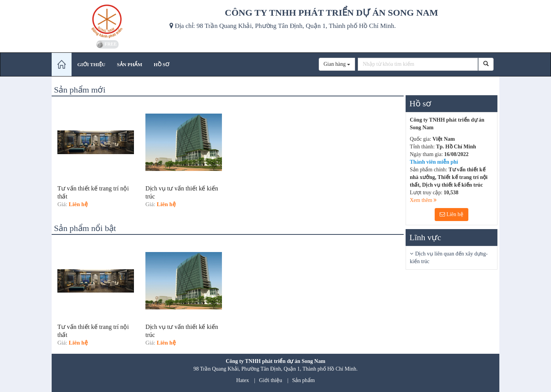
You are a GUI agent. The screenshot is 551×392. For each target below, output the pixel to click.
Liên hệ (452, 214)
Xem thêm (423, 200)
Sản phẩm (304, 380)
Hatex (242, 380)
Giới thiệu (271, 380)
